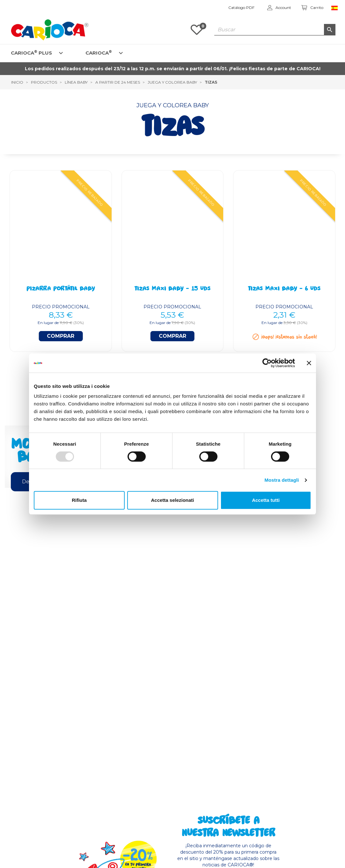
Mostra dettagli (282, 480)
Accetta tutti (266, 500)
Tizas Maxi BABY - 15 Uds (172, 289)
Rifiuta (79, 500)
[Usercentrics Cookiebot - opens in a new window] (267, 363)
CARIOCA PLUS (31, 53)
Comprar (61, 336)
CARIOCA (99, 53)
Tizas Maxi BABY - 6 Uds (284, 289)
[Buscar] (275, 30)
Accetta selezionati (172, 500)
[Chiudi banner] (309, 363)
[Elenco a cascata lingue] (336, 8)
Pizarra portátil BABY (61, 289)
